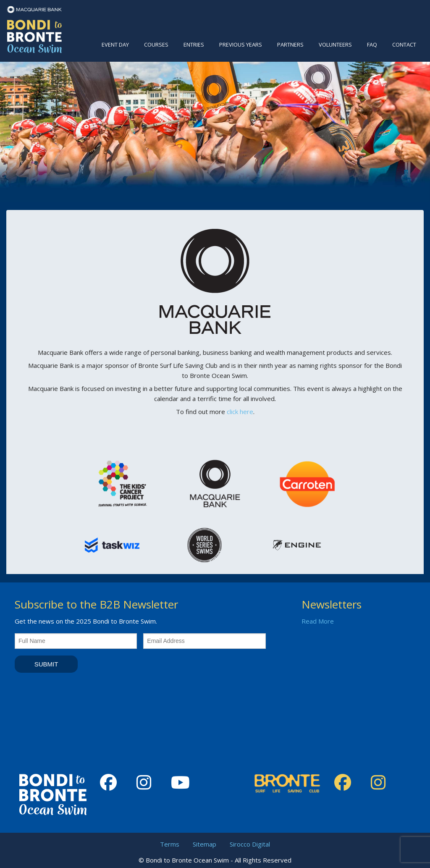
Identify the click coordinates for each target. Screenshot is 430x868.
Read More (318, 621)
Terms (170, 844)
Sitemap (205, 844)
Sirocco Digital (250, 844)
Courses (156, 45)
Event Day (115, 45)
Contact (404, 45)
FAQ (372, 45)
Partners (290, 45)
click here (240, 412)
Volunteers (335, 45)
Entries (194, 45)
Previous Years (241, 45)
